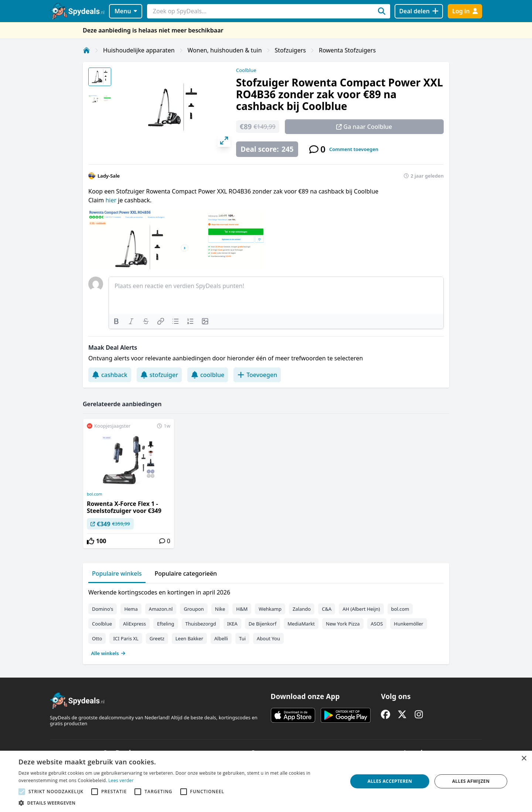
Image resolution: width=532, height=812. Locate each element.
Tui (242, 638)
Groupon (194, 609)
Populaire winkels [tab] (117, 573)
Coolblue (246, 70)
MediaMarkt (301, 624)
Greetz (157, 638)
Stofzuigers (290, 50)
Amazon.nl (161, 609)
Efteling (166, 624)
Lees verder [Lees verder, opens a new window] (121, 780)
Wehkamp (270, 609)
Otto (97, 638)
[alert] (266, 781)
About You (268, 638)
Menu (126, 11)
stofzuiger (159, 375)
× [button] (524, 759)
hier (112, 200)
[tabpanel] (266, 621)
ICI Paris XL (126, 638)
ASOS (377, 624)
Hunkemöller (408, 624)
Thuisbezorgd (201, 624)
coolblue (208, 375)
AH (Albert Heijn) (361, 609)
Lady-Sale (109, 176)
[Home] (86, 50)
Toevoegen (257, 375)
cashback (110, 375)
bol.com (94, 494)
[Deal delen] (419, 11)
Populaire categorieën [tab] (186, 573)
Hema (131, 609)
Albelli (221, 638)
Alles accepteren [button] (390, 781)
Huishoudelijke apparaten (139, 50)
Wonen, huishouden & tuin (225, 50)
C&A (327, 609)
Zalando (302, 609)
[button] (178, 803)
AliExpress (134, 624)
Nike (220, 609)
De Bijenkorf (262, 624)
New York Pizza (343, 624)
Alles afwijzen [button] (471, 781)
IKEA (232, 624)
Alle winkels (108, 653)
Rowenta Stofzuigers (347, 50)
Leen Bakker (189, 638)
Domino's (103, 609)
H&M (242, 609)
